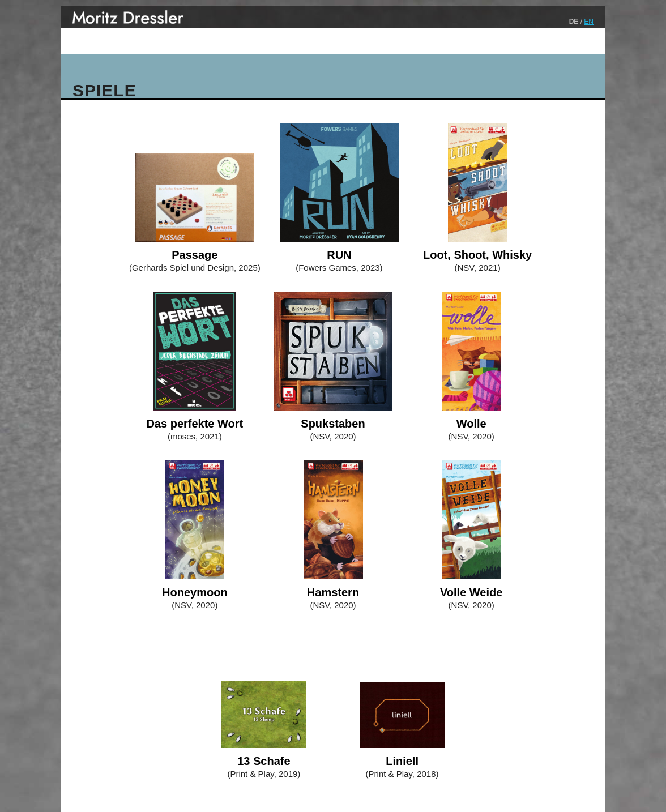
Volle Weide (471, 592)
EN (589, 22)
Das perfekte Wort (195, 424)
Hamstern (333, 592)
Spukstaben (333, 424)
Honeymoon (195, 592)
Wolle (471, 424)
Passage (195, 255)
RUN (339, 255)
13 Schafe (264, 761)
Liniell (402, 761)
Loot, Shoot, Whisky (477, 255)
